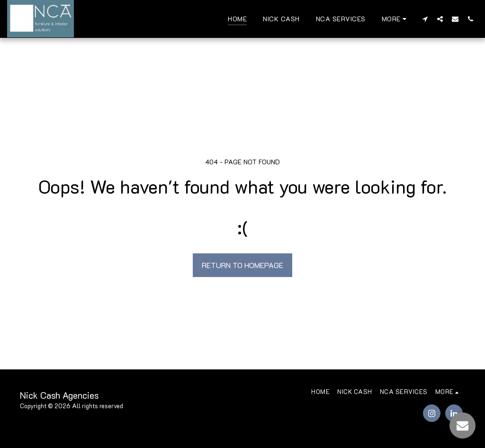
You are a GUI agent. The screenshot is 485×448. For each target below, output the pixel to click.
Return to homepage (242, 265)
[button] (425, 19)
